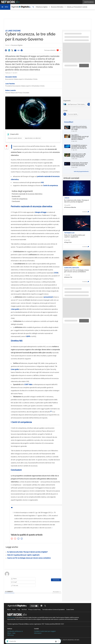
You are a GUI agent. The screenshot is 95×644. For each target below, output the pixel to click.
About (9, 610)
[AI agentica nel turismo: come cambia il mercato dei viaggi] (77, 129)
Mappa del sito (47, 642)
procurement (48, 297)
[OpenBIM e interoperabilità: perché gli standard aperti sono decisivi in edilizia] (77, 138)
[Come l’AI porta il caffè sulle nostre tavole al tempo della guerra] (77, 156)
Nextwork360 (11, 618)
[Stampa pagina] (22, 50)
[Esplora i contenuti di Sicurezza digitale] (71, 114)
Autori (14, 610)
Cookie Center (70, 610)
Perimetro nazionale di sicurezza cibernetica (27, 194)
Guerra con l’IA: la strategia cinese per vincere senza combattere (29, 558)
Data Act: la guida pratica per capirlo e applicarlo (23, 555)
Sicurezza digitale (17, 45)
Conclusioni (16, 201)
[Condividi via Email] (15, 50)
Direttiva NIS (16, 196)
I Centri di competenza (20, 199)
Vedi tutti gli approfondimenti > (81, 172)
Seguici (34, 606)
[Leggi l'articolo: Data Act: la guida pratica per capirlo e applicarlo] (77, 232)
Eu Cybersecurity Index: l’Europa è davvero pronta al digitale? (27, 552)
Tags (19, 610)
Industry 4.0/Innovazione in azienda (77, 7)
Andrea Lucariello (11, 90)
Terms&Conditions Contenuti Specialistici (53, 610)
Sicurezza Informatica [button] (57, 7)
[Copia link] (18, 50)
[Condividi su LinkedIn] (9, 50)
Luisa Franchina (10, 84)
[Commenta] (56, 580)
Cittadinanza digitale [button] (42, 7)
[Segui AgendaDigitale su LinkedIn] (41, 606)
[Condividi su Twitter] (12, 50)
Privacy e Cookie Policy (34, 610)
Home (7, 45)
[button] (5, 7)
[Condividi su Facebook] (6, 50)
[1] (51, 411)
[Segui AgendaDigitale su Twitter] (45, 606)
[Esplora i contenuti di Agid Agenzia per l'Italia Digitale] (75, 104)
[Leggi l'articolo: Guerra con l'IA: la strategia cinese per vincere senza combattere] (77, 267)
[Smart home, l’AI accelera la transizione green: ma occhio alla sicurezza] (77, 165)
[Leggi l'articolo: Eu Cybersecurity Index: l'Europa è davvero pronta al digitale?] (77, 197)
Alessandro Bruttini (11, 77)
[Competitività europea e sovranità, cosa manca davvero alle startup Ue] (77, 148)
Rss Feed (24, 610)
